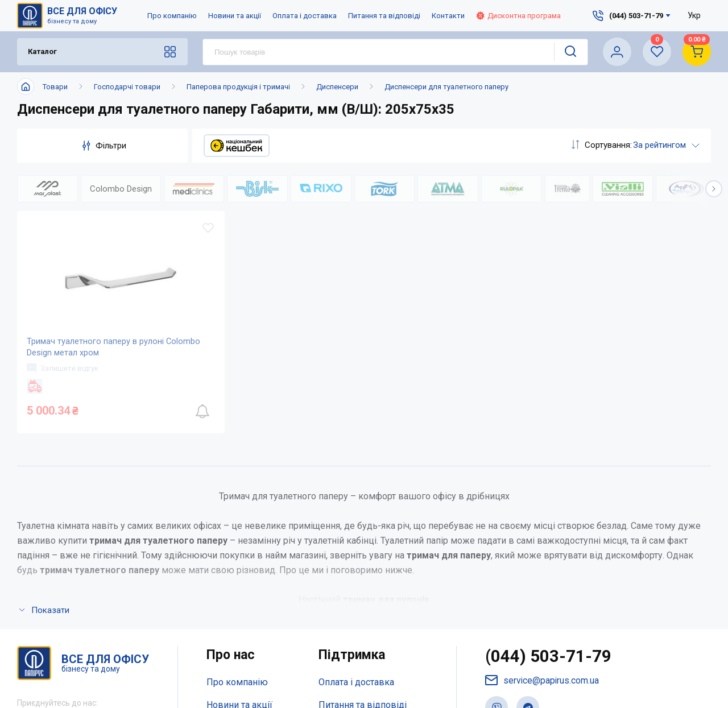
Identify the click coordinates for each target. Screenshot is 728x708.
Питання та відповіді (384, 16)
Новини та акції (235, 16)
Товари (55, 87)
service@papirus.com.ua (543, 518)
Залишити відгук (64, 376)
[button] (714, 189)
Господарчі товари (127, 87)
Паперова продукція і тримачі (238, 87)
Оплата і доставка (305, 16)
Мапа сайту (230, 587)
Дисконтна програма (518, 16)
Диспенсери (337, 87)
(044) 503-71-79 (549, 494)
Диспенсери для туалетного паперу (446, 87)
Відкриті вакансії (243, 609)
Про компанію (172, 16)
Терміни (336, 587)
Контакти (448, 16)
